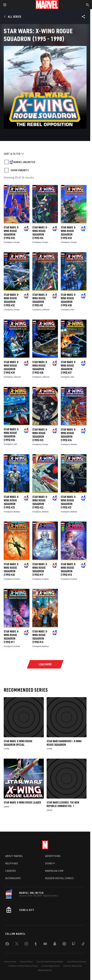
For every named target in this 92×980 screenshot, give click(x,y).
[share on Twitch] (74, 944)
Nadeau (74, 444)
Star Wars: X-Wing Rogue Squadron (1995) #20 (11, 569)
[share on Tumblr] (36, 944)
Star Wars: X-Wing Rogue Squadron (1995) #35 (11, 233)
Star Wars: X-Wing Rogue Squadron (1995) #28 (40, 367)
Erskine (17, 579)
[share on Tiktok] (83, 944)
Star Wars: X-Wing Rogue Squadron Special (18, 743)
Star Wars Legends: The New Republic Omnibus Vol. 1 (63, 804)
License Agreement (51, 966)
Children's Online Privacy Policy (23, 966)
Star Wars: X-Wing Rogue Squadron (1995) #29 (11, 367)
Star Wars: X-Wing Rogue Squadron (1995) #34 (40, 233)
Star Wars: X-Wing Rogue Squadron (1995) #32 (11, 300)
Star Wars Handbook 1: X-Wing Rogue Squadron (64, 743)
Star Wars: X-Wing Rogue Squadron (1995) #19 (40, 569)
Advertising (53, 856)
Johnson (46, 309)
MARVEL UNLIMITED (24, 162)
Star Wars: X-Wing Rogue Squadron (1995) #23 (11, 502)
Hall (72, 309)
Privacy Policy (26, 962)
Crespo (17, 242)
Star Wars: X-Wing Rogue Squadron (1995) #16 (40, 637)
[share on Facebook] (7, 945)
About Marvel (14, 856)
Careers (11, 871)
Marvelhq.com (54, 871)
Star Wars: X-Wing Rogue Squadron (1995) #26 (11, 435)
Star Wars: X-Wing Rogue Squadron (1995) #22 (40, 502)
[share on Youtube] (45, 944)
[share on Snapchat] (55, 944)
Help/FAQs (12, 863)
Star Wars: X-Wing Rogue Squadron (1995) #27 (68, 367)
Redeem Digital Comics (60, 878)
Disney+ (50, 863)
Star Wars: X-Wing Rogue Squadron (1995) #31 (40, 300)
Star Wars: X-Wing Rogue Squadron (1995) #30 (68, 300)
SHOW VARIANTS (20, 170)
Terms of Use (10, 962)
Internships (13, 878)
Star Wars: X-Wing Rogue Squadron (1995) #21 (68, 502)
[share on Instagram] (26, 944)
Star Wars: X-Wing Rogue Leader (22, 802)
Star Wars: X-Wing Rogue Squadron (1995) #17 (11, 637)
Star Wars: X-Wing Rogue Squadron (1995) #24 (68, 435)
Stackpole (8, 242)
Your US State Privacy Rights (50, 962)
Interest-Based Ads (73, 966)
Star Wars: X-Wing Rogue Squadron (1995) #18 (68, 569)
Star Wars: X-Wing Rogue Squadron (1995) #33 (68, 233)
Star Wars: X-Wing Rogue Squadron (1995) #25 (40, 435)
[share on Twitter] (17, 944)
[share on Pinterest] (64, 944)
